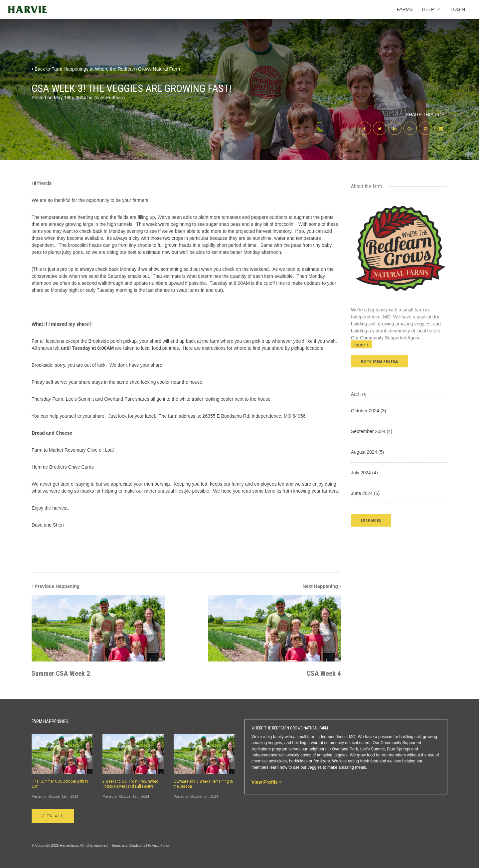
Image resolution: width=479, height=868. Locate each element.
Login (458, 9)
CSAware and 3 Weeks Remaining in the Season (203, 784)
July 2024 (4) (364, 473)
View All (53, 816)
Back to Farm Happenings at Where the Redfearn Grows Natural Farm (106, 69)
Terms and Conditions (128, 845)
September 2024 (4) (372, 431)
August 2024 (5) (368, 452)
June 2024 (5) (365, 493)
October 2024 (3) (369, 411)
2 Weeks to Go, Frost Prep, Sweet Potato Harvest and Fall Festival (130, 784)
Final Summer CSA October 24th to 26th (60, 784)
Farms (405, 9)
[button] (371, 520)
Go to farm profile (380, 362)
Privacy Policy (159, 845)
